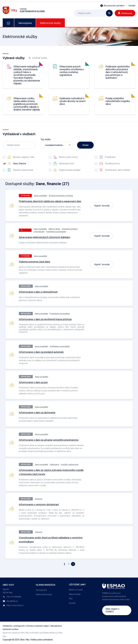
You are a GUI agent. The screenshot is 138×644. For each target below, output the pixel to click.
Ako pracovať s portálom (112, 6)
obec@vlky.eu (12, 601)
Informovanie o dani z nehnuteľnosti (38, 292)
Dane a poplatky (41, 196)
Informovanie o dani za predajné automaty (41, 352)
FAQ (71, 599)
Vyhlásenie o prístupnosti (14, 626)
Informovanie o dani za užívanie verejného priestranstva (49, 440)
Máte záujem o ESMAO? (112, 610)
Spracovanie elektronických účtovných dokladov (45, 237)
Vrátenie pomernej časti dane (34, 262)
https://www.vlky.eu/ (15, 605)
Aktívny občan (54, 229)
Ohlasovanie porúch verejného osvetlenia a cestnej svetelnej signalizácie (71, 71)
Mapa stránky (75, 594)
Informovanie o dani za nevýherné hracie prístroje (45, 319)
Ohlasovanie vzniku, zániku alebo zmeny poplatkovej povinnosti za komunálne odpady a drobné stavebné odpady (27, 104)
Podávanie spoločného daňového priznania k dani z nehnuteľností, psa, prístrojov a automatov (118, 72)
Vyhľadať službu (38, 58)
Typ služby (46, 139)
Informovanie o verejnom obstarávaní (39, 504)
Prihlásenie (125, 13)
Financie (39, 499)
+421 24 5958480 (14, 597)
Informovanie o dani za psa (33, 382)
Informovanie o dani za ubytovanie (37, 413)
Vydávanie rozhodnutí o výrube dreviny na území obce (72, 101)
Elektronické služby (50, 23)
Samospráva (25, 23)
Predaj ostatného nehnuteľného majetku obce (118, 101)
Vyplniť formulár (102, 205)
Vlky (24, 10)
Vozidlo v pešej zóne (70, 464)
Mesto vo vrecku (76, 590)
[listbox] (56, 145)
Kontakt (132, 6)
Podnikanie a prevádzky (56, 232)
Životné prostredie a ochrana (61, 196)
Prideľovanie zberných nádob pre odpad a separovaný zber (50, 201)
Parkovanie (54, 464)
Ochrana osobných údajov (38, 626)
